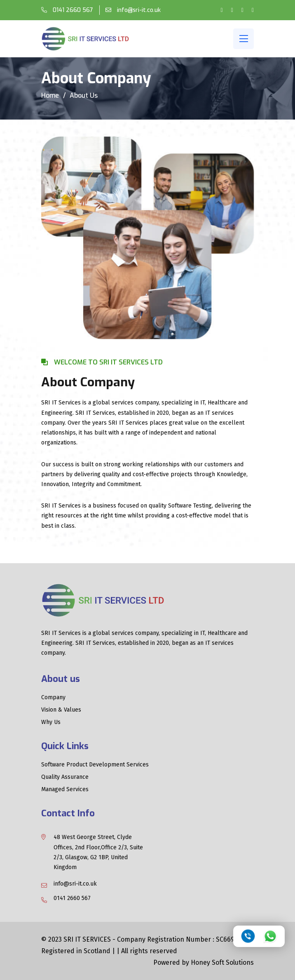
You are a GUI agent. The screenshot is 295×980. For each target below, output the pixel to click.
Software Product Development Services (95, 765)
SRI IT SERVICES (88, 939)
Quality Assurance (65, 777)
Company (53, 698)
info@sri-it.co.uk (138, 10)
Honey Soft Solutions (222, 962)
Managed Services (65, 790)
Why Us (51, 722)
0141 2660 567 (72, 10)
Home (50, 95)
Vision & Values (61, 710)
